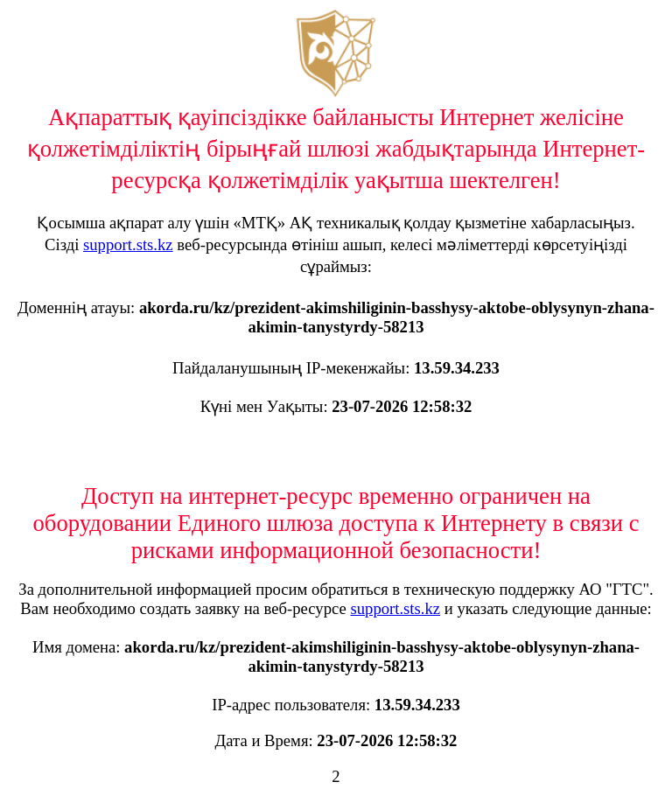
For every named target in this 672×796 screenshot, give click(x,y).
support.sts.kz (128, 244)
